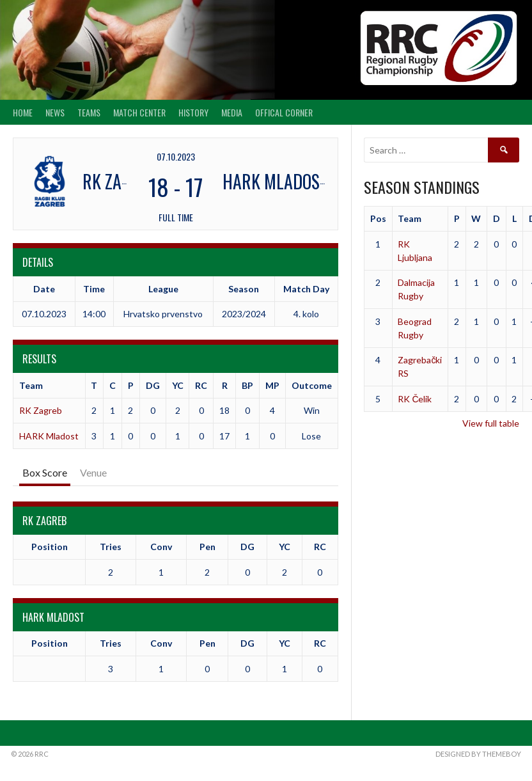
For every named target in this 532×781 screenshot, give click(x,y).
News (55, 112)
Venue (93, 472)
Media (232, 112)
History (193, 112)
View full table (491, 423)
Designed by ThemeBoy (478, 754)
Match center (139, 112)
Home (23, 112)
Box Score (45, 472)
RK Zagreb (41, 410)
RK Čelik (415, 399)
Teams (89, 112)
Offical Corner (284, 112)
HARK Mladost (49, 436)
